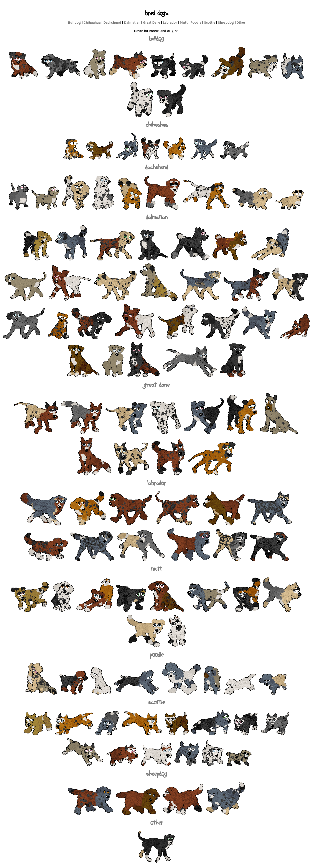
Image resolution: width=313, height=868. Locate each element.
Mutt (184, 22)
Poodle (196, 22)
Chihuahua (92, 22)
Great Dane (152, 22)
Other (241, 22)
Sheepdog (226, 22)
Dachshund (112, 22)
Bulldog (74, 22)
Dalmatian (132, 22)
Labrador (170, 22)
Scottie (210, 22)
